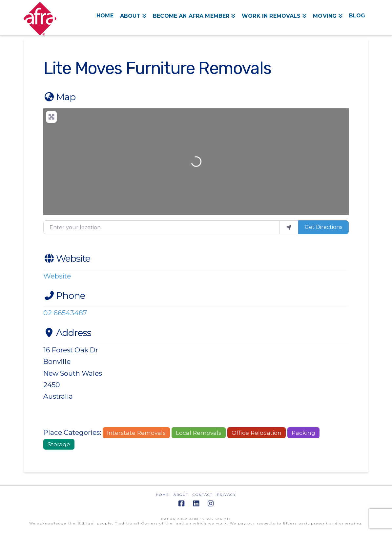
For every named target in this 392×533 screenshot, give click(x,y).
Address (67, 333)
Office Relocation (257, 433)
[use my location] (289, 227)
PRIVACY (227, 495)
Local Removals (199, 433)
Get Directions (323, 227)
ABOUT (181, 495)
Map (59, 97)
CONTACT (203, 495)
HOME (163, 495)
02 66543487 (65, 313)
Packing (303, 433)
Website (67, 258)
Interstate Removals (136, 433)
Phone (64, 296)
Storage (59, 444)
